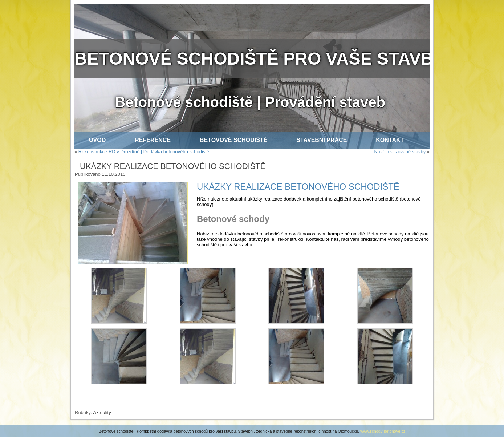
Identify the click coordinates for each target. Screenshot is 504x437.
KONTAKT (390, 140)
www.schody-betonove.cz (383, 431)
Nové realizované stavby (400, 152)
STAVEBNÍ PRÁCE (322, 140)
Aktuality (102, 412)
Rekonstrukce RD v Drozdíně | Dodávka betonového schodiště (144, 152)
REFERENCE (153, 140)
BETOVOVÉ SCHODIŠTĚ (233, 140)
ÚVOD (97, 140)
